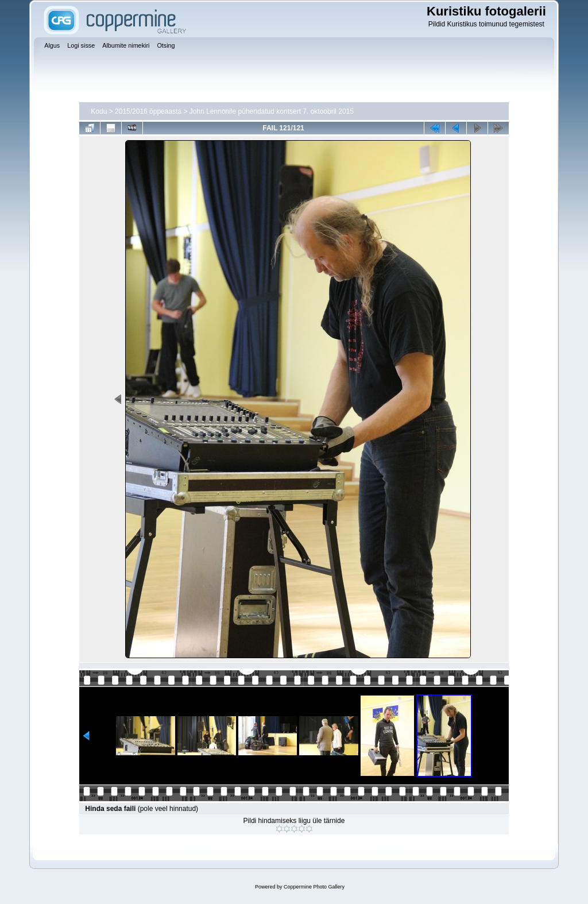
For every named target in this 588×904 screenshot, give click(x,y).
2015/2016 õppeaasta (148, 111)
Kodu (99, 111)
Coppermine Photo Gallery (314, 887)
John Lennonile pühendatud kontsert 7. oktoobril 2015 (272, 111)
